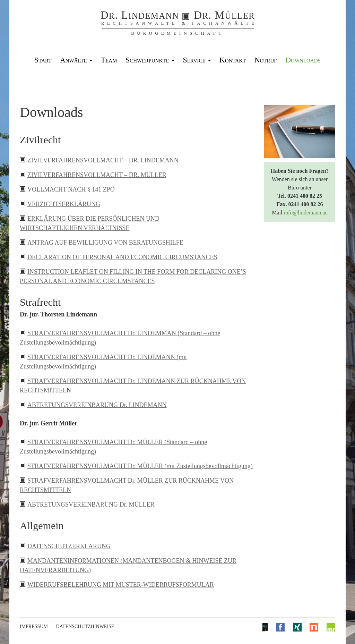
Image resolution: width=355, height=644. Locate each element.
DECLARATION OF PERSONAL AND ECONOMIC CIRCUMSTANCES (122, 257)
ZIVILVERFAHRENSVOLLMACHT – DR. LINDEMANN (103, 160)
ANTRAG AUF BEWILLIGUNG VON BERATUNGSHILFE (105, 243)
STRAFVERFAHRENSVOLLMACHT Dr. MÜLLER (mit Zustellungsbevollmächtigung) (140, 466)
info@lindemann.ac (305, 213)
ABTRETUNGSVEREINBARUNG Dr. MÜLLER (91, 505)
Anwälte (76, 60)
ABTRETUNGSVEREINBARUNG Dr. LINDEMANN (97, 405)
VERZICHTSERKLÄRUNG (64, 204)
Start (43, 60)
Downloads (303, 60)
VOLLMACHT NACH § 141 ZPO (71, 189)
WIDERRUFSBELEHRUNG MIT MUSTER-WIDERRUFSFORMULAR (121, 585)
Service (197, 60)
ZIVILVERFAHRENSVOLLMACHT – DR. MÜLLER (97, 175)
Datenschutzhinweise (85, 626)
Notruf (266, 60)
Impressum (34, 626)
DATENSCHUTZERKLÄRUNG (69, 546)
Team (109, 60)
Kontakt (233, 60)
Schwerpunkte (150, 60)
